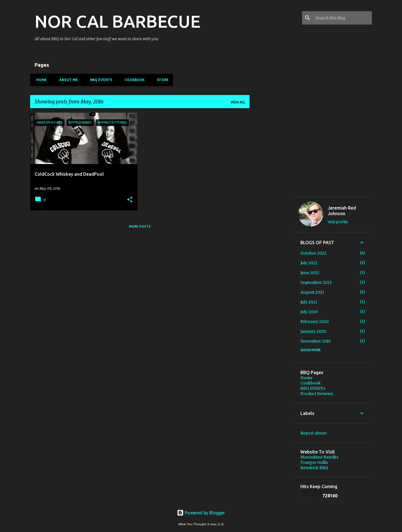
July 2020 (309, 312)
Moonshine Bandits (319, 457)
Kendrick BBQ (314, 468)
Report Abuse (314, 433)
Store (161, 80)
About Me (67, 80)
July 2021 (309, 302)
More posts (140, 226)
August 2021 (312, 292)
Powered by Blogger (201, 513)
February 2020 (314, 322)
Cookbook (133, 80)
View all (238, 102)
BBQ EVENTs (100, 80)
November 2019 (315, 341)
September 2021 (316, 282)
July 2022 (309, 263)
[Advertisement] (272, 275)
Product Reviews (317, 394)
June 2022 (310, 273)
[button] (130, 200)
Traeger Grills (314, 462)
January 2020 (313, 331)
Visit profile (338, 222)
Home (40, 80)
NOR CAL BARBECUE (118, 21)
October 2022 (313, 253)
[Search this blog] (343, 18)
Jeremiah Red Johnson (342, 211)
